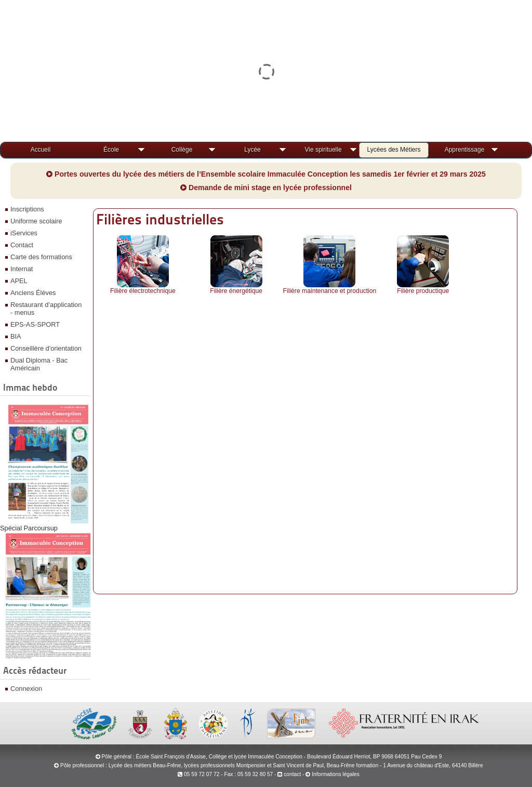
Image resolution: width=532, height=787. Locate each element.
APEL (19, 281)
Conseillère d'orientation (46, 348)
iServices (24, 233)
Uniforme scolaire (36, 221)
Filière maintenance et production (330, 291)
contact (289, 774)
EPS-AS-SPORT (35, 324)
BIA (16, 336)
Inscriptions (27, 209)
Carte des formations (41, 257)
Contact (22, 245)
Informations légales (336, 774)
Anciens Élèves (33, 293)
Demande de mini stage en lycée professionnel (266, 188)
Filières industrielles (160, 219)
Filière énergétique (236, 291)
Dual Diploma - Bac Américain (39, 364)
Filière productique (423, 291)
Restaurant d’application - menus (46, 309)
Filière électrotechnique (143, 291)
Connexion (26, 689)
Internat (22, 269)
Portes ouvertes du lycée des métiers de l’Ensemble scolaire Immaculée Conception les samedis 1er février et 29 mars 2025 (266, 174)
